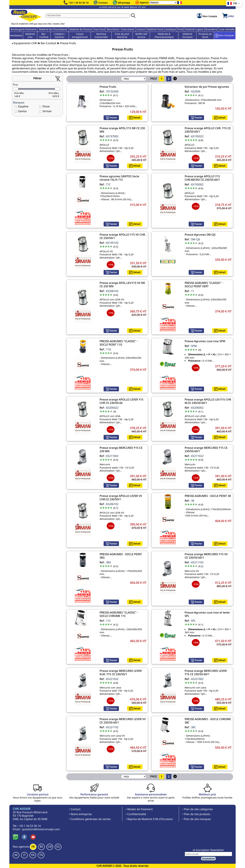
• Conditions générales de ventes (90, 819)
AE (16, 855)
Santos (22, 111)
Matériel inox (30, 35)
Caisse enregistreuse (80, 35)
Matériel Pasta (155, 29)
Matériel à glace (194, 29)
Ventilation (16, 35)
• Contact (75, 809)
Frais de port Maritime (122, 35)
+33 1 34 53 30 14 (79, 3)
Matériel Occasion (187, 35)
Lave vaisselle (227, 29)
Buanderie (211, 29)
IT (24, 855)
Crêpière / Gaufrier (60, 35)
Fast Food (99, 29)
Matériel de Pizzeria (81, 29)
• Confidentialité (136, 814)
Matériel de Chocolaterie (53, 29)
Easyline (23, 106)
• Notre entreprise (80, 814)
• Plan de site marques (197, 819)
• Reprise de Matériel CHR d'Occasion (149, 819)
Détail (135, 118)
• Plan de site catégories (198, 809)
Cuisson (141, 29)
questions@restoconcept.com (41, 829)
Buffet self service (141, 35)
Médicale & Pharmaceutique (164, 35)
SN (33, 855)
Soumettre (208, 859)
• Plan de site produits (196, 814)
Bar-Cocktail (44, 35)
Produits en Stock (205, 35)
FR (33, 847)
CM (50, 847)
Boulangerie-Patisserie (23, 29)
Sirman (47, 111)
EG (58, 847)
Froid (181, 29)
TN (41, 855)
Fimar (46, 106)
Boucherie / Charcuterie (121, 29)
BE (41, 847)
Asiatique (171, 29)
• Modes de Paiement (139, 809)
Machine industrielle (101, 35)
